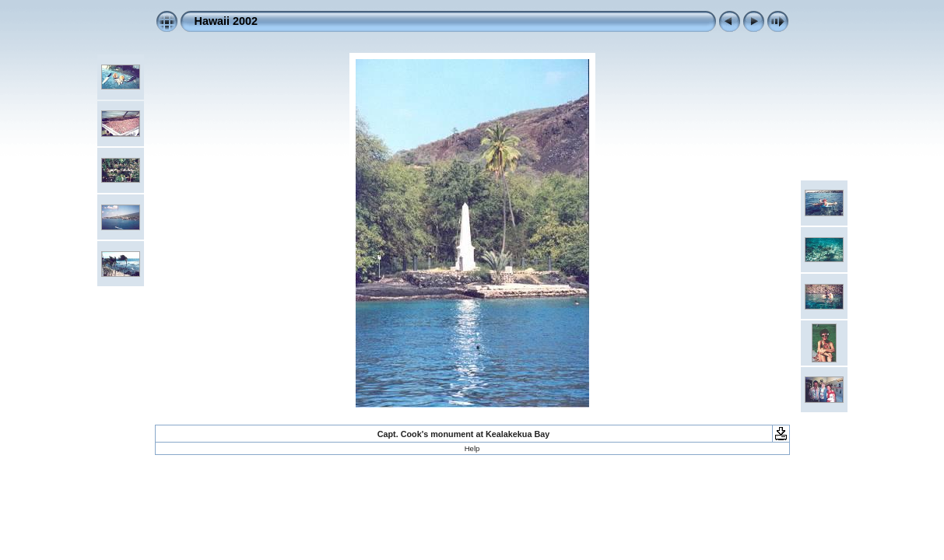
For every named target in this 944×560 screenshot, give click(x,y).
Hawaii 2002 (226, 21)
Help (472, 448)
